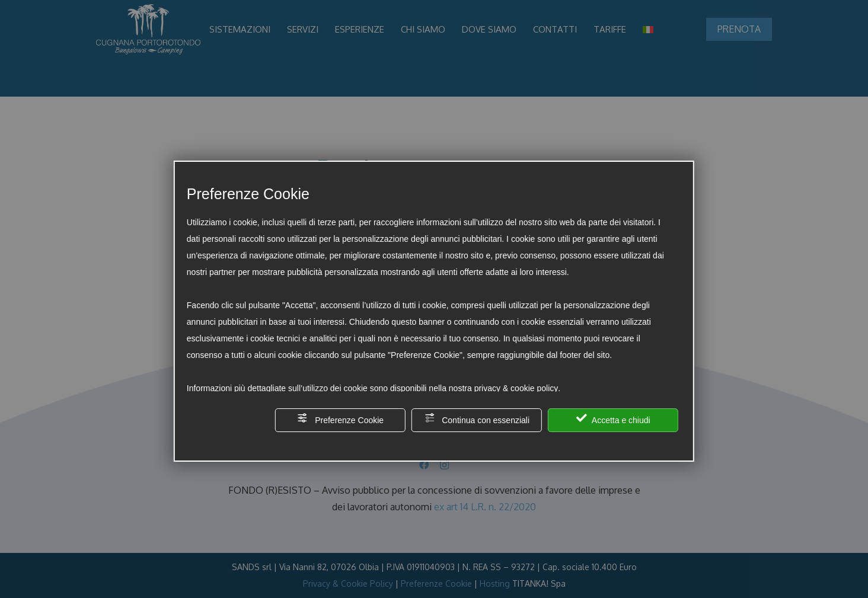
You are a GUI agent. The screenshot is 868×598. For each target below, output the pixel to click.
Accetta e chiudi (613, 419)
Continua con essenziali (477, 419)
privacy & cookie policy (516, 388)
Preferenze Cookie (340, 419)
